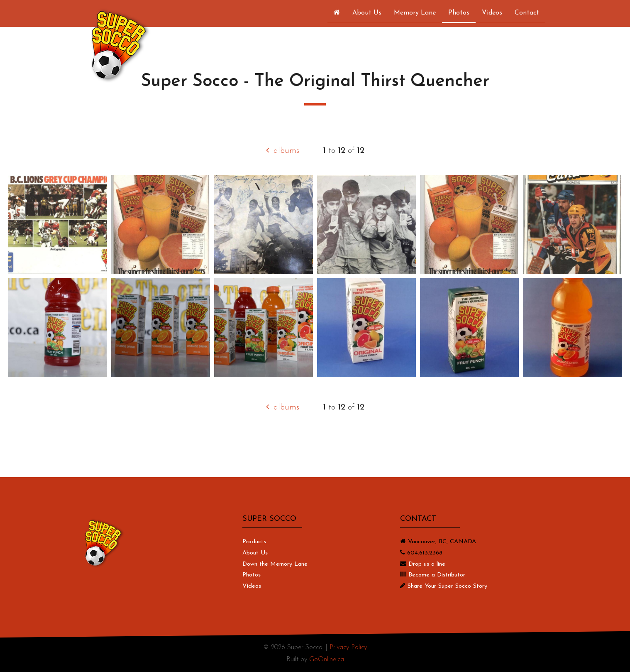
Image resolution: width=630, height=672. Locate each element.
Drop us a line (427, 564)
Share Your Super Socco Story (447, 586)
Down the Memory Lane (275, 564)
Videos (492, 13)
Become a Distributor (437, 575)
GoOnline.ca (327, 660)
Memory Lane (415, 13)
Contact (527, 13)
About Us (367, 13)
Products (254, 542)
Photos (459, 13)
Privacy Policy (348, 647)
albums (283, 151)
